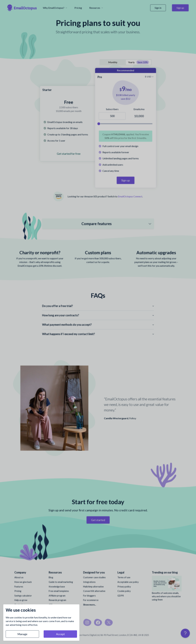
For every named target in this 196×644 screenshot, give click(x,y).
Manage (22, 634)
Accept (60, 634)
